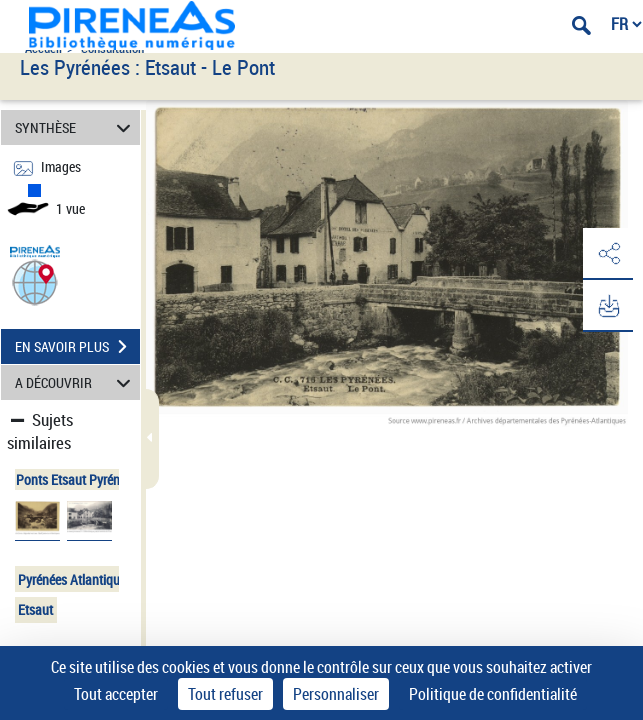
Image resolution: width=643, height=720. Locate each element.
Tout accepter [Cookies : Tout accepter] (116, 694)
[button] (35, 281)
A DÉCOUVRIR (75, 382)
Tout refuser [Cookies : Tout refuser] (225, 694)
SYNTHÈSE (75, 127)
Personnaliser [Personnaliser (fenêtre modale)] (336, 694)
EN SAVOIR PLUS (77, 347)
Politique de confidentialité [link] (493, 694)
